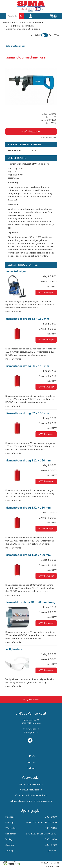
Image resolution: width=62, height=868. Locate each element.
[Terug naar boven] (31, 700)
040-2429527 (31, 729)
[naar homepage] (31, 6)
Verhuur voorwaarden (31, 790)
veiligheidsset (14, 649)
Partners (31, 768)
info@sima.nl (31, 733)
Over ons (31, 762)
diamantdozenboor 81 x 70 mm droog (30, 602)
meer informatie (13, 312)
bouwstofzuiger (16, 271)
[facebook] (31, 743)
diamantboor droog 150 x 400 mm (28, 555)
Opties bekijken (49, 138)
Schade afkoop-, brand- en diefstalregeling (31, 801)
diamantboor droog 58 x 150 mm (27, 366)
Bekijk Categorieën (31, 46)
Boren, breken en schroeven (20, 26)
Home (6, 23)
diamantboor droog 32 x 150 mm (27, 319)
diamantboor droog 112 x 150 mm (28, 461)
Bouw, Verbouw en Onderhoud (28, 23)
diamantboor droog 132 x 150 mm (28, 508)
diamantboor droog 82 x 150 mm (27, 413)
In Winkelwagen (31, 132)
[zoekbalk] (13, 16)
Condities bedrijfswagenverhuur (31, 795)
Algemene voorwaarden (31, 784)
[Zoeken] (22, 16)
